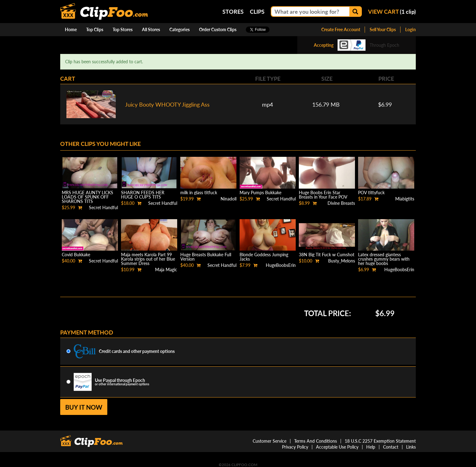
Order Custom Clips (218, 29)
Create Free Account (341, 29)
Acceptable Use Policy (337, 447)
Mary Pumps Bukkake (260, 193)
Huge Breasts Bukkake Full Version (206, 257)
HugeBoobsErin (281, 265)
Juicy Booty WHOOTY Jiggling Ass (167, 104)
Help (371, 447)
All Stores (151, 29)
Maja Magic (166, 270)
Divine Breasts (341, 203)
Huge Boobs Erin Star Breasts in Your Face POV (323, 195)
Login (410, 29)
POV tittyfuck (371, 193)
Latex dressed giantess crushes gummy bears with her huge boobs (384, 259)
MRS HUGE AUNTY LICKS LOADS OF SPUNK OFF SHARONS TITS (87, 197)
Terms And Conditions (316, 441)
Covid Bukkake (76, 255)
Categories (180, 29)
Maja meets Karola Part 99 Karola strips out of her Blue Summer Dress (148, 259)
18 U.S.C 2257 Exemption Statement (380, 441)
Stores (233, 12)
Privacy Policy (295, 447)
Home (71, 29)
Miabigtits (405, 199)
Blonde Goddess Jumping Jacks (264, 257)
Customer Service (270, 441)
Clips (257, 12)
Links (411, 447)
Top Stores (123, 29)
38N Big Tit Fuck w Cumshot (327, 255)
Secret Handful (103, 207)
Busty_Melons (342, 261)
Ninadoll (228, 199)
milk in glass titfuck (199, 193)
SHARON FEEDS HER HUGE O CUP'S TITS (143, 195)
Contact (391, 447)
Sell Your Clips (383, 29)
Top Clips (95, 29)
